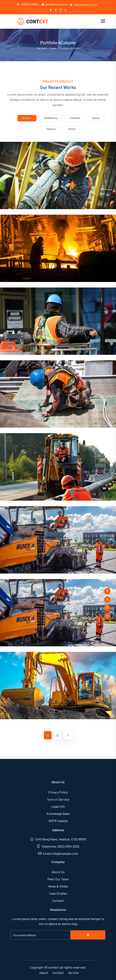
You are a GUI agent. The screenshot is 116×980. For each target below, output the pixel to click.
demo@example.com (55, 4)
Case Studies (58, 893)
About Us (58, 872)
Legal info (58, 806)
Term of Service (58, 799)
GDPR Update (58, 821)
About (44, 973)
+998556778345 (28, 4)
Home (53, 48)
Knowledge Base (58, 814)
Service (73, 973)
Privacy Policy (58, 792)
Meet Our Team (58, 879)
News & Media (58, 886)
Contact (58, 901)
